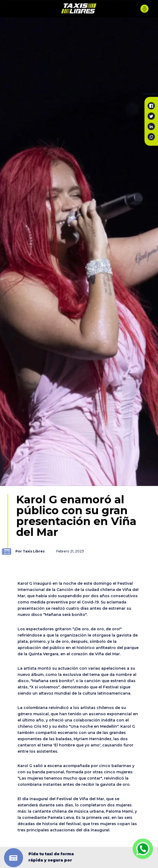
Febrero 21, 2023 (70, 551)
